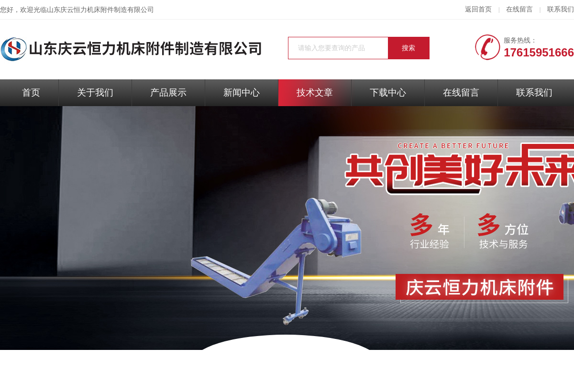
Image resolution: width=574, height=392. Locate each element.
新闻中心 (242, 93)
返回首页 (478, 9)
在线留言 (519, 9)
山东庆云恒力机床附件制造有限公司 (100, 10)
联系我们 (561, 9)
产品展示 (168, 93)
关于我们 (95, 93)
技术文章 (315, 93)
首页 (31, 93)
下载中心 (388, 93)
